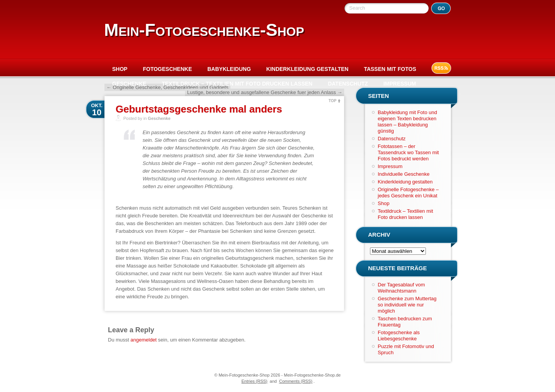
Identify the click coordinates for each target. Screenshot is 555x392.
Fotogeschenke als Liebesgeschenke (399, 336)
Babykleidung (229, 69)
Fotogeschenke (167, 69)
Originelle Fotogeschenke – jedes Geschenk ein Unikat (408, 193)
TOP (333, 101)
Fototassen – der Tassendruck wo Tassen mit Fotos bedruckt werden (408, 152)
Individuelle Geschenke (404, 174)
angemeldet (144, 340)
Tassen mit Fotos (390, 69)
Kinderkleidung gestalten (307, 69)
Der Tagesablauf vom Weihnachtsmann (401, 288)
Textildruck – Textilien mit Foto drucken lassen (237, 84)
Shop (120, 69)
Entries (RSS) (255, 381)
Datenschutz (348, 84)
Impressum (400, 84)
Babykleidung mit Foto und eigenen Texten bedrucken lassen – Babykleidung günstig (407, 122)
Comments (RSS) (296, 381)
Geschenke (129, 84)
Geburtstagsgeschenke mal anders (199, 109)
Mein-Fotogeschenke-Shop (204, 30)
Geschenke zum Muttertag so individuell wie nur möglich (407, 305)
